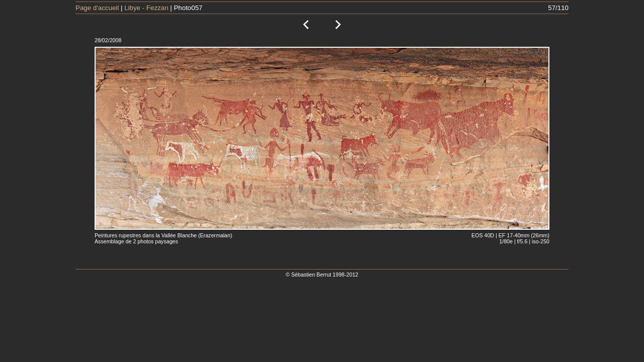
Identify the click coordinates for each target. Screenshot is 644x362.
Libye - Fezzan (146, 8)
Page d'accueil (97, 8)
